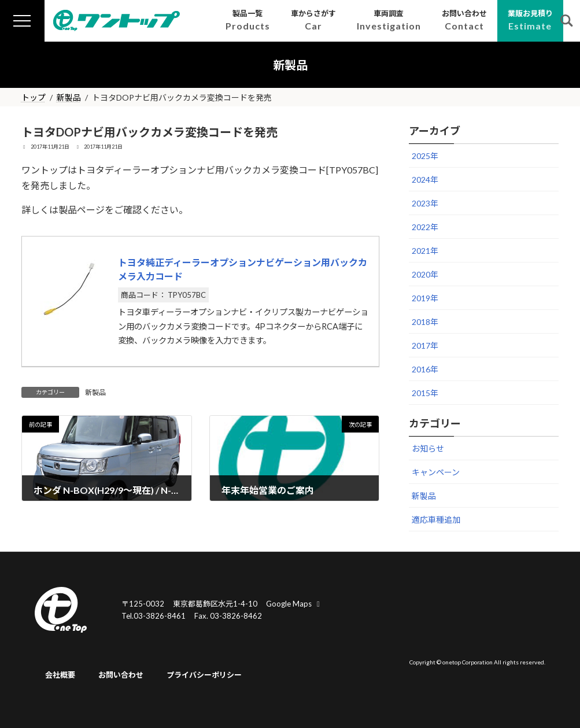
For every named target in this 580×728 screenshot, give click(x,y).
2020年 (425, 274)
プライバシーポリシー (204, 675)
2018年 (425, 322)
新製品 (95, 392)
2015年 (425, 393)
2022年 (425, 227)
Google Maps (294, 604)
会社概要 (60, 675)
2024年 (425, 180)
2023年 (425, 203)
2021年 (425, 251)
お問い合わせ (121, 675)
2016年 (425, 369)
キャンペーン (436, 472)
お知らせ (428, 448)
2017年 (425, 345)
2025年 (425, 156)
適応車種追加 (436, 520)
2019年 (425, 298)
